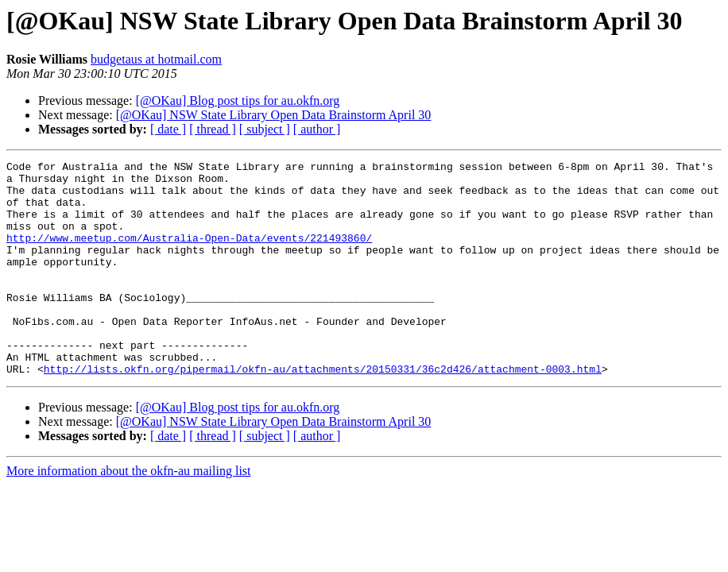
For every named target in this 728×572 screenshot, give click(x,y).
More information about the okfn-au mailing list (129, 514)
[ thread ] (213, 129)
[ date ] (168, 129)
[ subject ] (265, 129)
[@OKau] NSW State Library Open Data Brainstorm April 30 (274, 115)
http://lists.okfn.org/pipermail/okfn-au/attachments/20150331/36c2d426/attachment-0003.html (323, 412)
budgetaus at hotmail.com (156, 59)
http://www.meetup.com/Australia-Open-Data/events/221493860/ (189, 254)
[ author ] (317, 129)
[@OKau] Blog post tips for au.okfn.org (238, 100)
